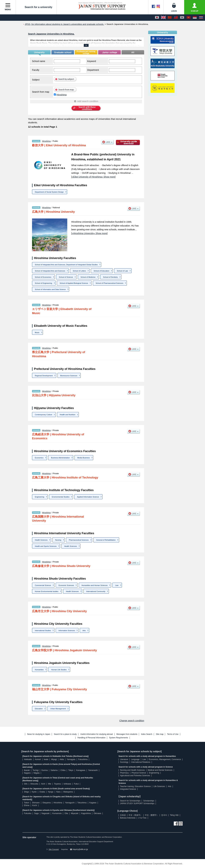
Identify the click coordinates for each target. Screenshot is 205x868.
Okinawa (97, 813)
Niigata (36, 773)
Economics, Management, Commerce (165, 759)
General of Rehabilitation (106, 540)
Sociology (124, 762)
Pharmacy (124, 773)
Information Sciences (67, 631)
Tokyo (71, 770)
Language (135, 759)
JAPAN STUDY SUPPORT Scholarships (137, 803)
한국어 (164, 815)
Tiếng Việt (174, 815)
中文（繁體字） (152, 815)
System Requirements (119, 738)
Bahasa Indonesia (128, 818)
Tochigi (35, 770)
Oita (66, 813)
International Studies (43, 631)
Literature (124, 759)
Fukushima (83, 759)
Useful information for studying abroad (96, 734)
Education (39, 709)
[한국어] (182, 18)
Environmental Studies (61, 497)
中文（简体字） (135, 815)
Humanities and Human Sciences (95, 585)
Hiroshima (62, 95)
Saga (36, 813)
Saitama (54, 770)
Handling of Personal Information (92, 738)
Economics (39, 458)
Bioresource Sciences (69, 376)
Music (37, 333)
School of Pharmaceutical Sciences (109, 283)
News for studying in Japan (39, 734)
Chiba (63, 770)
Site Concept (53, 849)
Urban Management (58, 709)
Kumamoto (57, 813)
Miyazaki (75, 813)
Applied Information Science (88, 497)
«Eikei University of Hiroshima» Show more (93, 177)
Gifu (26, 784)
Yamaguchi (70, 803)
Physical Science (139, 773)
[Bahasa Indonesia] (195, 18)
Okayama (47, 803)
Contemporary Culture (44, 415)
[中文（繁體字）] (176, 18)
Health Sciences (41, 540)
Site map (160, 734)
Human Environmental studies (47, 591)
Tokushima (82, 803)
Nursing (58, 540)
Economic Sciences (66, 585)
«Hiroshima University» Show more (89, 233)
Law (117, 585)
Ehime (27, 805)
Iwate (46, 759)
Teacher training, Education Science (135, 786)
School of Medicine (88, 277)
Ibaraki (27, 770)
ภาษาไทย (142, 818)
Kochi (35, 805)
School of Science (66, 277)
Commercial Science (43, 585)
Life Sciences (159, 786)
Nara (58, 792)
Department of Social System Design (49, 192)
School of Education (101, 271)
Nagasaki (45, 813)
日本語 (123, 815)
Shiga (26, 792)
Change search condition (132, 721)
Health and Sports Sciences (46, 546)
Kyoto (34, 792)
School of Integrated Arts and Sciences (50, 271)
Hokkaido (28, 759)
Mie (50, 784)
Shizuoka (34, 784)
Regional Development (44, 376)
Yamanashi (93, 770)
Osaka (42, 792)
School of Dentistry (110, 277)
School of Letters (79, 271)
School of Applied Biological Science (74, 283)
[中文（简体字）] (170, 18)
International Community (96, 591)
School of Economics (43, 277)
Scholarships (149, 801)
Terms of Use (173, 734)
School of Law (122, 271)
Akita (62, 759)
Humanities (39, 670)
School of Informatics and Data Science (50, 289)
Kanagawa (81, 770)
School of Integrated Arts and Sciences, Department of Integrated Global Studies (66, 265)
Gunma (44, 770)
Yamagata (71, 759)
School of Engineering (44, 283)
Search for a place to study (65, 734)
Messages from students (127, 734)
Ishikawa (67, 784)
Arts (84, 631)
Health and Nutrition (68, 415)
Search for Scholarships (130, 801)
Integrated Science (128, 789)
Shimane (36, 803)
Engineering (40, 497)
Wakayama (68, 792)
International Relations (141, 762)
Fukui (76, 784)
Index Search (147, 734)
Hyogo (51, 792)
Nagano (27, 773)
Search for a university (36, 7)
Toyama (57, 784)
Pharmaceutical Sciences (79, 540)
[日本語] (157, 18)
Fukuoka (28, 813)
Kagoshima (86, 813)
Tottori (27, 803)
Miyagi (54, 759)
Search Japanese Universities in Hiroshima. (51, 34)
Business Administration (60, 458)
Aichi (43, 784)
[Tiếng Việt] (189, 18)
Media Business (84, 458)
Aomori (38, 759)
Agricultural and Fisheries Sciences (135, 776)
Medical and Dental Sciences (160, 770)
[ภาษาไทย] (201, 18)
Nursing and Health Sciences (132, 770)
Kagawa (93, 803)
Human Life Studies (59, 670)
